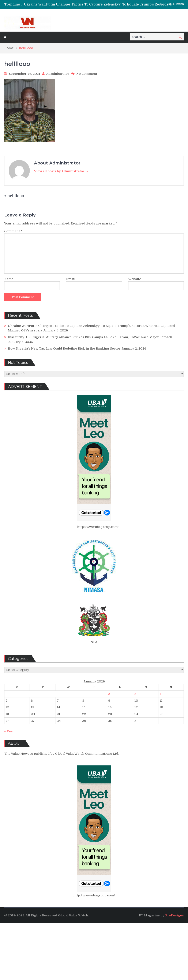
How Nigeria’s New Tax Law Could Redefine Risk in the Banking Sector (64, 348)
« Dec (8, 731)
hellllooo (16, 196)
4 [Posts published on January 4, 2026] (160, 694)
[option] (106, 4)
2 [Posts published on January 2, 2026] (109, 694)
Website (135, 279)
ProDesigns (174, 915)
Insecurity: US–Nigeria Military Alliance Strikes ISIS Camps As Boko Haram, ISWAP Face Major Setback (90, 337)
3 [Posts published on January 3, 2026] (135, 694)
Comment (13, 231)
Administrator (58, 74)
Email (71, 279)
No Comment (87, 74)
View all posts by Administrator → (61, 171)
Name (9, 279)
